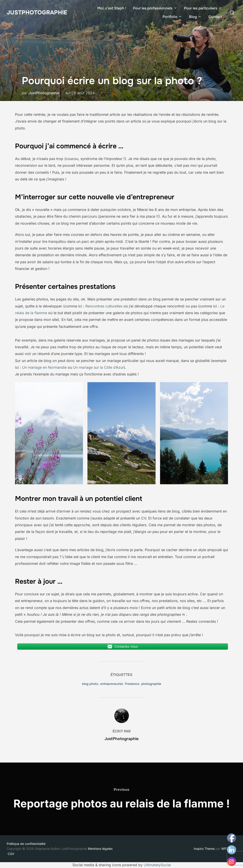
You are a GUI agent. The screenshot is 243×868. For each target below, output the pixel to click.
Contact (215, 17)
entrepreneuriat (112, 684)
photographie (151, 684)
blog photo (90, 684)
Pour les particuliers (203, 8)
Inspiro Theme (204, 849)
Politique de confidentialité (26, 844)
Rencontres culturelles (104, 306)
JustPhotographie (37, 12)
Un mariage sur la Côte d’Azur (98, 367)
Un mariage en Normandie (44, 367)
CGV (11, 854)
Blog (195, 17)
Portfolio (172, 17)
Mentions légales (101, 849)
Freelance (132, 684)
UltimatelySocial (157, 865)
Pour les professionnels (155, 8)
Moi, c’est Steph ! (112, 8)
